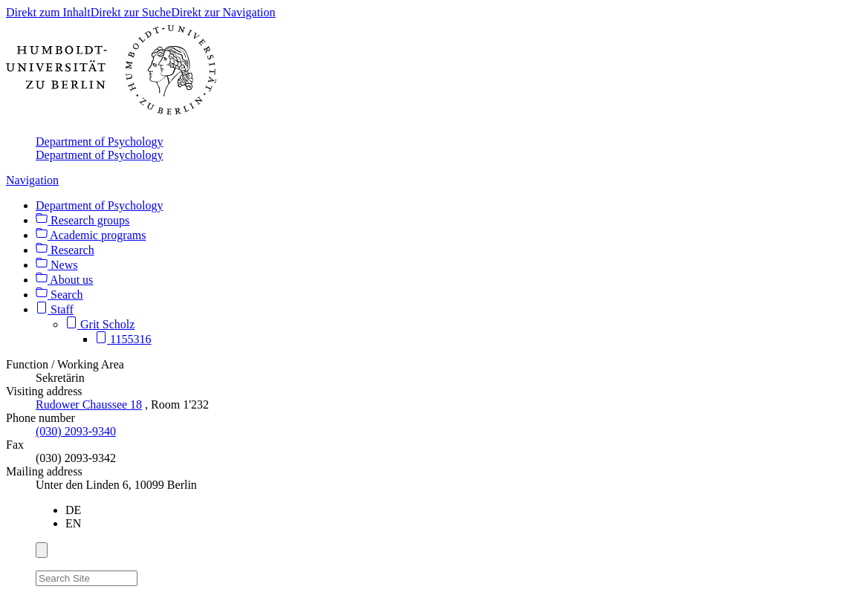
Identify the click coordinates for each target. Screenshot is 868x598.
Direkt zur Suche (131, 12)
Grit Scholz (100, 324)
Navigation (32, 180)
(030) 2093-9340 (76, 431)
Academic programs (91, 235)
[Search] (146, 576)
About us (64, 280)
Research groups (82, 220)
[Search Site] (87, 578)
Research (65, 250)
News (56, 265)
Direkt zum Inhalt (48, 12)
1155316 (123, 339)
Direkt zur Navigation (223, 12)
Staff (55, 309)
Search (59, 295)
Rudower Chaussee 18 (89, 404)
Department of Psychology (100, 142)
